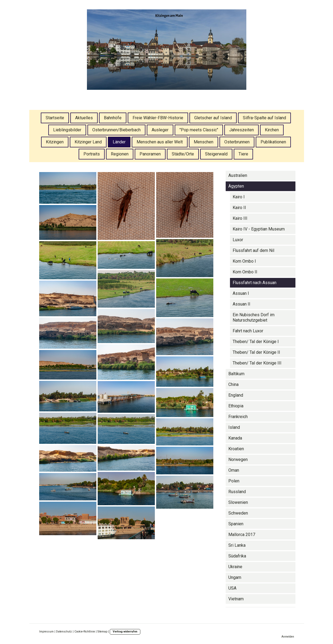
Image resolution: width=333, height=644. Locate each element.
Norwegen (238, 459)
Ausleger (160, 130)
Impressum (46, 632)
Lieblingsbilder (67, 130)
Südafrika (237, 556)
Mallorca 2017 (242, 535)
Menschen (204, 142)
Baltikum (236, 374)
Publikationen (273, 142)
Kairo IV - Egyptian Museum (259, 229)
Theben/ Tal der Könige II (256, 352)
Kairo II (239, 208)
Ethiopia (236, 406)
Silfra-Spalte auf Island (264, 118)
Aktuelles (84, 118)
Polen (234, 481)
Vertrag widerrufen (125, 632)
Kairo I (239, 197)
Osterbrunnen (237, 142)
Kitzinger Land (88, 142)
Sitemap (102, 632)
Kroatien (236, 449)
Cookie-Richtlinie (85, 632)
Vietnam (236, 599)
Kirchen (272, 130)
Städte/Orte (183, 154)
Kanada (235, 438)
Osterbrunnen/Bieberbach (116, 130)
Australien (238, 175)
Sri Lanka (237, 545)
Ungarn (235, 577)
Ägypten (236, 186)
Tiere (243, 154)
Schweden (238, 513)
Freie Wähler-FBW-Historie (158, 118)
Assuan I (241, 293)
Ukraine (235, 567)
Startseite (55, 118)
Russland (237, 492)
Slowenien (238, 502)
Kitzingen (55, 142)
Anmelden (288, 637)
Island (234, 427)
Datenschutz (64, 632)
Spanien (236, 524)
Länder (119, 142)
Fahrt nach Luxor (248, 331)
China (233, 384)
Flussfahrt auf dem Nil (253, 250)
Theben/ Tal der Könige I (256, 342)
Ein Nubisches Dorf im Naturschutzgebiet (254, 317)
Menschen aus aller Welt (160, 142)
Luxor (238, 240)
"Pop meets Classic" (199, 130)
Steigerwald (216, 154)
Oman (234, 470)
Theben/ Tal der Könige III (257, 363)
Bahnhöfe (113, 118)
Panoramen (150, 154)
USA (232, 588)
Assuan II (241, 304)
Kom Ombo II (245, 272)
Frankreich (238, 417)
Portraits (92, 154)
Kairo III (240, 218)
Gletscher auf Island (213, 118)
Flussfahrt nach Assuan (255, 283)
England (236, 395)
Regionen (120, 154)
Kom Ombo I (244, 261)
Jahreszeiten (241, 130)
